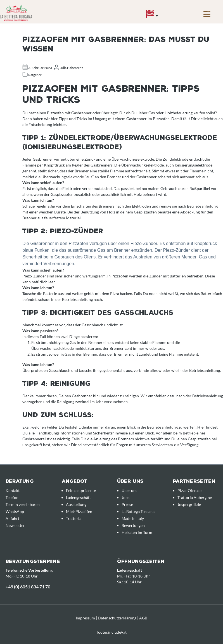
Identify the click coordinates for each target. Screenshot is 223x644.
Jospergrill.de (189, 504)
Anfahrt (12, 518)
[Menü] (207, 16)
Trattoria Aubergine (195, 497)
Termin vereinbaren (23, 504)
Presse (127, 504)
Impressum (85, 618)
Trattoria (74, 518)
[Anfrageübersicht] (183, 10)
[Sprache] (152, 16)
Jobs (125, 497)
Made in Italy (133, 518)
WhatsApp (15, 511)
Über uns (129, 490)
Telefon (12, 497)
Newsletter (15, 525)
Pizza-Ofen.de (189, 490)
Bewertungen (133, 525)
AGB (143, 618)
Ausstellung (76, 504)
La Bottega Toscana (138, 511)
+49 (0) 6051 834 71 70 (28, 587)
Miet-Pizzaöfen (79, 511)
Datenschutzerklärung (117, 618)
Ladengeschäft (78, 497)
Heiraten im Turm (137, 532)
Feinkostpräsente (81, 490)
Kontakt (13, 490)
